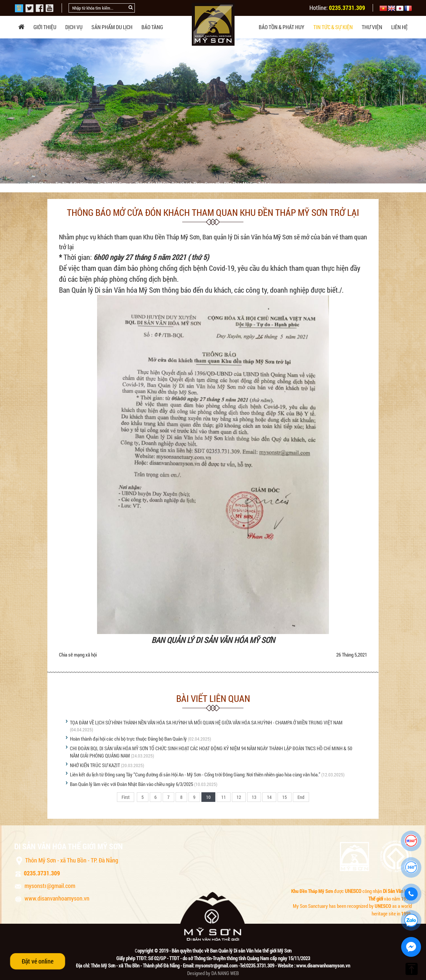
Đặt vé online (38, 961)
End (301, 797)
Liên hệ (399, 27)
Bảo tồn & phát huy (282, 27)
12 (239, 797)
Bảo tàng (152, 27)
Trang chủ (37, 184)
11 (224, 797)
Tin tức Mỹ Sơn (112, 184)
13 (254, 797)
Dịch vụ (74, 27)
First (126, 797)
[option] (213, 111)
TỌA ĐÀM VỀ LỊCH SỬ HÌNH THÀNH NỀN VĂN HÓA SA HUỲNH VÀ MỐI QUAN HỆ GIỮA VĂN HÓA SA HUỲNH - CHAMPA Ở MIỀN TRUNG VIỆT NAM (206, 722)
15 (285, 797)
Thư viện (372, 27)
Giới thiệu (45, 27)
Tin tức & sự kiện (333, 27)
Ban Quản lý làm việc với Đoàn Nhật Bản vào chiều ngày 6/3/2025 (132, 784)
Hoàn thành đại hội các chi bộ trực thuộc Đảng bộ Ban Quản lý (128, 739)
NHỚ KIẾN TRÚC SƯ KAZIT (95, 765)
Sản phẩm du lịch (112, 27)
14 (269, 797)
